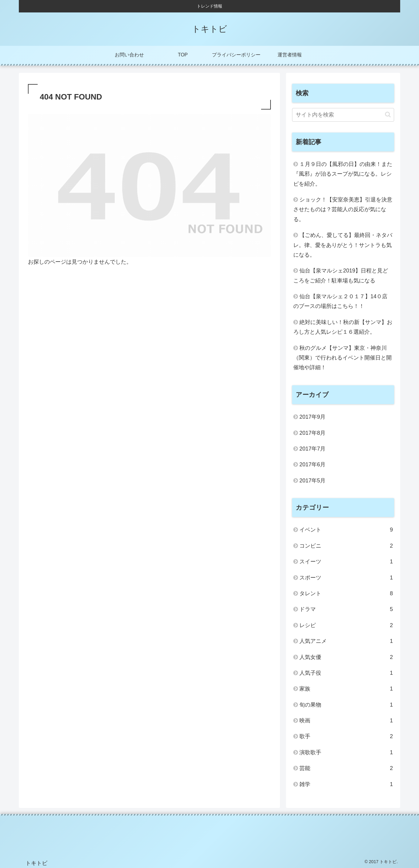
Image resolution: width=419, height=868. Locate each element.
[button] (388, 115)
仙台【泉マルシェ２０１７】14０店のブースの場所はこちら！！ (340, 301)
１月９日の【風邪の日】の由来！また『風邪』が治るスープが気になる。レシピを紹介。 (343, 174)
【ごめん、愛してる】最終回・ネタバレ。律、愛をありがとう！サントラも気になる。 (343, 245)
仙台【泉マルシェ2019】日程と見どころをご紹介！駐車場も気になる (341, 275)
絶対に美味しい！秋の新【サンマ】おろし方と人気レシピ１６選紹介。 (343, 327)
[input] (343, 115)
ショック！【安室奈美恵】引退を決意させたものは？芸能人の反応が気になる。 (343, 209)
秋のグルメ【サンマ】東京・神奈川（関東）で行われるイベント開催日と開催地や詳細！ (342, 358)
